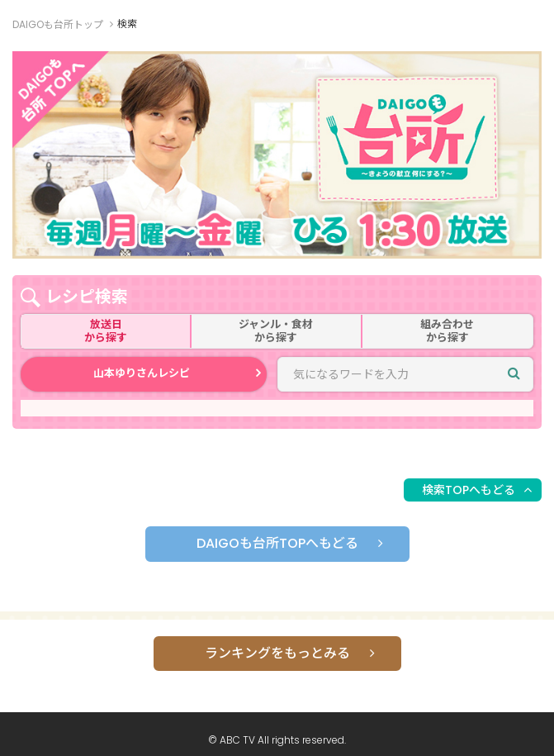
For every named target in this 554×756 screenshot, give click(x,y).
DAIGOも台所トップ (58, 24)
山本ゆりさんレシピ (142, 373)
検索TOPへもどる (469, 490)
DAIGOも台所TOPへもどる (277, 543)
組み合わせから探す (447, 331)
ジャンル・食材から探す (276, 331)
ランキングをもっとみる (277, 653)
